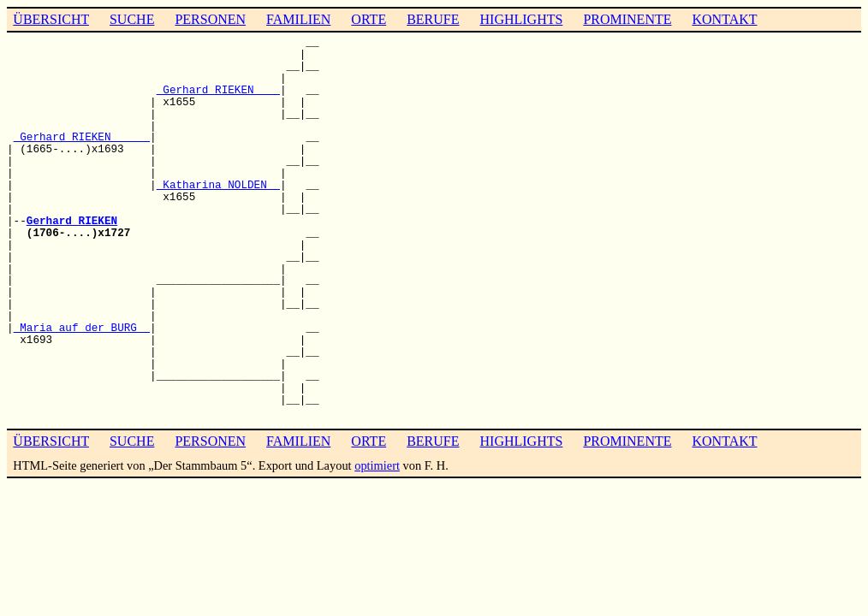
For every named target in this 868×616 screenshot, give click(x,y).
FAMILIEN (298, 19)
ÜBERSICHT (51, 19)
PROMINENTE (627, 19)
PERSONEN (210, 19)
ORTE (369, 19)
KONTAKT (724, 19)
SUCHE (132, 19)
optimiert (377, 465)
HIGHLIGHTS (522, 19)
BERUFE (433, 19)
